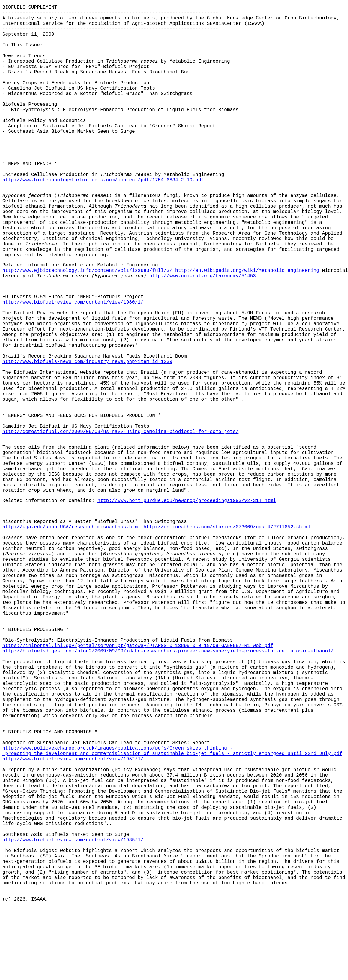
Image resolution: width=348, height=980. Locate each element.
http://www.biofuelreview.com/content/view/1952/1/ (73, 759)
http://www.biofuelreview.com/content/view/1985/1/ (73, 840)
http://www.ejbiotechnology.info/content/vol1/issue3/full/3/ (87, 271)
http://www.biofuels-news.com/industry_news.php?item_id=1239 (87, 362)
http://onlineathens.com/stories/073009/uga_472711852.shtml (227, 527)
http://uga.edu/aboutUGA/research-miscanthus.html (72, 527)
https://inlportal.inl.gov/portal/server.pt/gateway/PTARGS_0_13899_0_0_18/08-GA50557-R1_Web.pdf (138, 646)
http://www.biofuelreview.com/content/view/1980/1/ (73, 302)
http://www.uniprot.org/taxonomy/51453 (203, 276)
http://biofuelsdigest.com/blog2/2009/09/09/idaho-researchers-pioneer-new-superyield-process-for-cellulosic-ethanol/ (168, 651)
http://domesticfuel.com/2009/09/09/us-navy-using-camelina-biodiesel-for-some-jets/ (120, 432)
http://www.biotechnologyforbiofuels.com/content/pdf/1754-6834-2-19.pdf (103, 180)
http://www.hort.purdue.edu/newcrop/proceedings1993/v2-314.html (187, 501)
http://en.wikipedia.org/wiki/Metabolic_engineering (247, 271)
